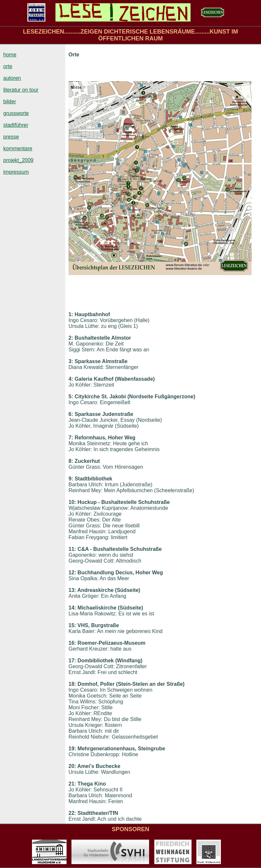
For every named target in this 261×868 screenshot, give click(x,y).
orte (8, 66)
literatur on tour (21, 90)
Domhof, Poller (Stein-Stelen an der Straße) (131, 684)
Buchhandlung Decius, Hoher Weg (120, 573)
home (10, 55)
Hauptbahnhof (92, 314)
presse (11, 137)
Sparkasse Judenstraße (104, 414)
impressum (16, 172)
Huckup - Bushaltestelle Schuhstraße (123, 502)
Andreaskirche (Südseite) (109, 590)
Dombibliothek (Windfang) (110, 661)
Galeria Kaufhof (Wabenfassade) (115, 379)
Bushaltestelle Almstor (103, 338)
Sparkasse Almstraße (101, 361)
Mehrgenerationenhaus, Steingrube (121, 749)
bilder (10, 102)
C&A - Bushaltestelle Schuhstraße (120, 549)
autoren (12, 78)
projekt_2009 (18, 160)
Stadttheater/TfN (98, 813)
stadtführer (16, 125)
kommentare (18, 148)
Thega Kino (92, 784)
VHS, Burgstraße (98, 625)
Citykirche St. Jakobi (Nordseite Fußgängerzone (134, 397)
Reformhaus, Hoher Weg (105, 438)
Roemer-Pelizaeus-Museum (112, 643)
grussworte (16, 113)
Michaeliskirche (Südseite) (110, 608)
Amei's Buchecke (99, 766)
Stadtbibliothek (94, 479)
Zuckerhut (87, 461)
